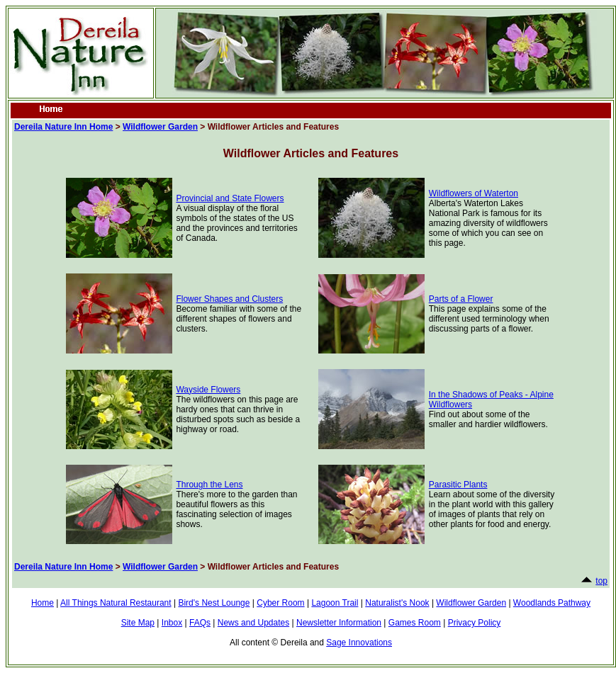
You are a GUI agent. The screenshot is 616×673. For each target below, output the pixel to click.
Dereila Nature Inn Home (63, 127)
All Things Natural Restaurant (116, 603)
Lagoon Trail (335, 603)
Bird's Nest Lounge (214, 603)
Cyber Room (280, 603)
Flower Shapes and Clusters (229, 299)
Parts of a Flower (461, 299)
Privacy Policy (475, 623)
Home (43, 603)
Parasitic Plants (458, 485)
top (601, 581)
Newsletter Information (339, 623)
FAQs (200, 623)
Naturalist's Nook (397, 603)
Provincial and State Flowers (230, 198)
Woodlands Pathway (552, 603)
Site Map (138, 623)
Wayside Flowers (208, 390)
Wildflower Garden (160, 127)
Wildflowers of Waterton (474, 193)
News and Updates (253, 623)
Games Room (415, 623)
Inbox (172, 623)
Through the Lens (209, 485)
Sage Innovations (359, 643)
